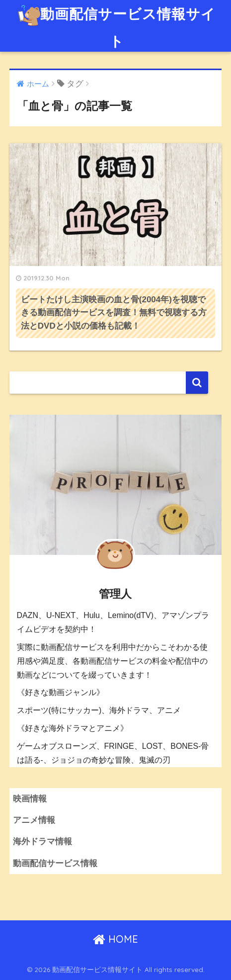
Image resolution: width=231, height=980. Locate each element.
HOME (115, 939)
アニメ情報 (34, 820)
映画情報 (30, 799)
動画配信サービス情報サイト (116, 25)
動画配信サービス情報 (55, 863)
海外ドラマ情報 (42, 842)
